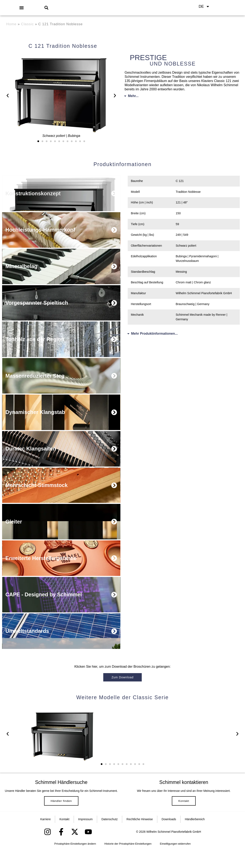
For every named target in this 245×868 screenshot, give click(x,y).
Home (11, 24)
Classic (27, 24)
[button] (21, 8)
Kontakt (184, 812)
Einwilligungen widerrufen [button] (175, 862)
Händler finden (61, 815)
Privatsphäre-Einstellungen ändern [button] (75, 862)
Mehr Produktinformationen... (154, 334)
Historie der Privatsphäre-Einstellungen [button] (128, 862)
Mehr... (133, 96)
